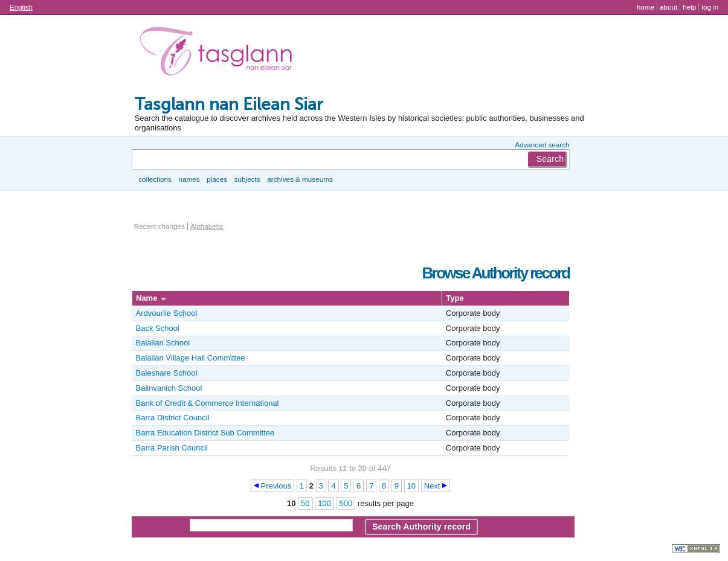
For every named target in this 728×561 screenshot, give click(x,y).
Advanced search (542, 145)
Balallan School (163, 343)
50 (305, 503)
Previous (276, 486)
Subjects (247, 179)
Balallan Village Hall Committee (191, 358)
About (668, 7)
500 (346, 503)
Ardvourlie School (167, 313)
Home (646, 7)
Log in (710, 7)
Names (189, 179)
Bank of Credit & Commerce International (208, 403)
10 (411, 486)
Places (217, 179)
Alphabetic (207, 226)
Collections (155, 179)
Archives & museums (300, 179)
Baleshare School (167, 373)
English (21, 7)
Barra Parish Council (172, 448)
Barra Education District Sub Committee (205, 433)
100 (324, 503)
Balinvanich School (169, 388)
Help (689, 7)
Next (432, 486)
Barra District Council (173, 418)
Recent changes (159, 226)
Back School (158, 328)
